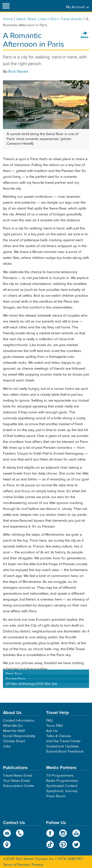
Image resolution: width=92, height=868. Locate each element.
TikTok (50, 844)
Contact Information (19, 721)
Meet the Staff (14, 731)
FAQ (49, 721)
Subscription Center (19, 786)
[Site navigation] (6, 6)
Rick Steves (18, 71)
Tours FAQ (54, 726)
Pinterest (63, 844)
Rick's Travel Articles (67, 19)
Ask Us (52, 731)
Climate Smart (14, 741)
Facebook (50, 833)
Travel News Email (18, 776)
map (7, 844)
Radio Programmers (62, 781)
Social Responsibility (19, 736)
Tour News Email (16, 781)
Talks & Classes (59, 736)
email (7, 833)
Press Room (56, 796)
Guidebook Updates (63, 746)
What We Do (13, 726)
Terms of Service (16, 865)
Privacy (38, 865)
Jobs (7, 746)
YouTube (76, 833)
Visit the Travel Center (63, 741)
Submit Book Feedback (65, 751)
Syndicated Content (62, 786)
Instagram (63, 833)
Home (8, 19)
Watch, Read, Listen (32, 19)
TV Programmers (60, 776)
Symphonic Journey (62, 791)
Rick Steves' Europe (46, 6)
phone (20, 833)
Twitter (76, 844)
